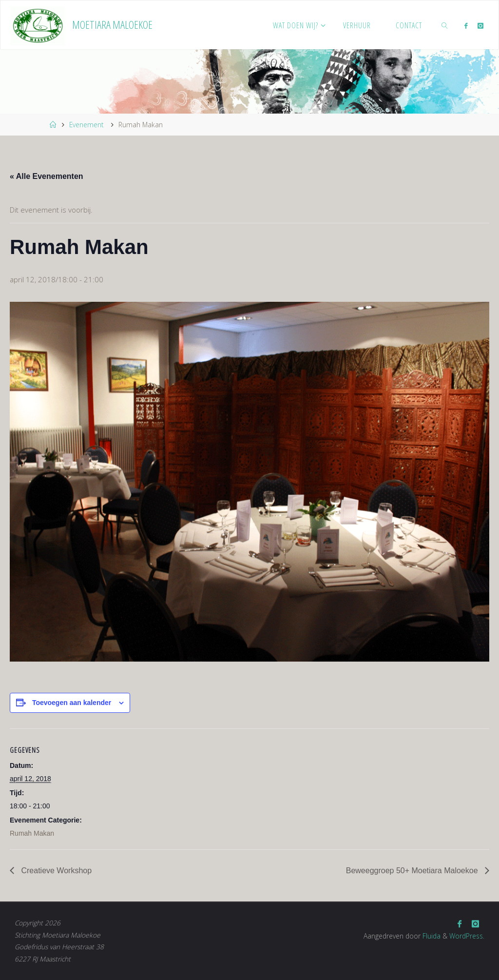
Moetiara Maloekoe (112, 25)
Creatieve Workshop (55, 871)
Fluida (431, 936)
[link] (445, 25)
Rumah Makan (32, 833)
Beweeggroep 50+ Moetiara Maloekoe (413, 871)
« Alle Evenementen (47, 176)
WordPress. (467, 936)
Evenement (86, 125)
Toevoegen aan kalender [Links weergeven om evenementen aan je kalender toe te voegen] (72, 703)
